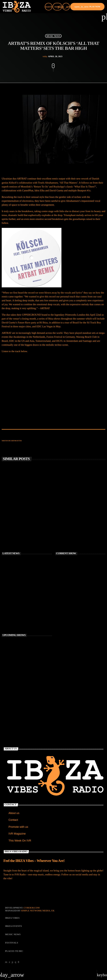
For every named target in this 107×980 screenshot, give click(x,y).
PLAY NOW (87, 7)
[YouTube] (6, 962)
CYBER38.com (32, 908)
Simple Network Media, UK (38, 911)
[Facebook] (19, 962)
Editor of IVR (16, 441)
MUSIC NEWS (53, 36)
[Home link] (17, 7)
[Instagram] (16, 962)
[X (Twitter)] (10, 962)
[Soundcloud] (12, 962)
